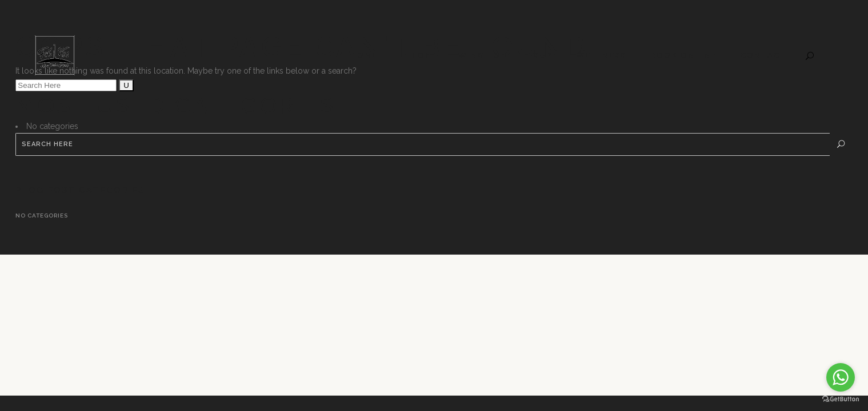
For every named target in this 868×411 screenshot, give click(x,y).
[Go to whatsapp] (841, 377)
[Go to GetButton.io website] (841, 399)
